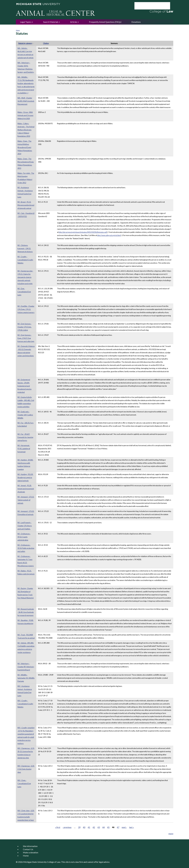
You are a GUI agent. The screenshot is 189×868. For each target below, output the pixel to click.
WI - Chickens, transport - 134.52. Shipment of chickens (25, 248)
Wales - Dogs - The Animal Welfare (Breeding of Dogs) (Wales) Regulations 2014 (25, 147)
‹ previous (67, 827)
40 (84, 827)
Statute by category (26, 43)
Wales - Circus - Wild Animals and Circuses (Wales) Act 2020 (25, 115)
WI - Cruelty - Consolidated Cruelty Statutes (25, 260)
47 (118, 827)
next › (124, 827)
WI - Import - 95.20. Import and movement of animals (26, 489)
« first (58, 827)
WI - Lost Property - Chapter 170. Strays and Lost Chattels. (25, 526)
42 (94, 827)
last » (132, 827)
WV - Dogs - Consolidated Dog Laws (24, 784)
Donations (136, 22)
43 (99, 827)
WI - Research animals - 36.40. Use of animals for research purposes (26, 612)
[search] (149, 6)
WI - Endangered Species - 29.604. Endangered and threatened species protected (24, 386)
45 (108, 827)
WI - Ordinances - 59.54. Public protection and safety (26, 548)
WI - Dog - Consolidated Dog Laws (24, 292)
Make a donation (31, 852)
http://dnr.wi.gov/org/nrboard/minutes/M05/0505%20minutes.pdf (83, 232)
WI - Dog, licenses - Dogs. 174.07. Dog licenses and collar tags (26, 338)
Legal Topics (26, 22)
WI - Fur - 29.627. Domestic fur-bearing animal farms (25, 437)
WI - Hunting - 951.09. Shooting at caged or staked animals (25, 477)
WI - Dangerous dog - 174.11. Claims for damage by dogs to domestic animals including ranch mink (25, 277)
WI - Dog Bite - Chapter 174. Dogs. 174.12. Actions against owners (26, 309)
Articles (74, 22)
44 (103, 827)
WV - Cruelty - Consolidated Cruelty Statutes (25, 704)
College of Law (54, 862)
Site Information (30, 846)
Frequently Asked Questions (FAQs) (105, 22)
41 (89, 827)
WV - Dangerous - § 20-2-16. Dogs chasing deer (26, 769)
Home (18, 30)
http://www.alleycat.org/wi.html (109, 235)
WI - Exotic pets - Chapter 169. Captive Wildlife (25, 415)
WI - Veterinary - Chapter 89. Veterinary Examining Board (26, 667)
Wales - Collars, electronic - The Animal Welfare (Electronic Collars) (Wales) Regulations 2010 (26, 130)
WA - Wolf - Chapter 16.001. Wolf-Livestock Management (26, 101)
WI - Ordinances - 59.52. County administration (24, 537)
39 (79, 827)
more (171, 834)
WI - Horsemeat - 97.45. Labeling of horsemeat (24, 449)
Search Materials (51, 22)
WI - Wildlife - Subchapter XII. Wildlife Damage (26, 678)
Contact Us (28, 849)
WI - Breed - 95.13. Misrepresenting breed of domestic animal (26, 205)
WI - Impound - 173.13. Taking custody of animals (26, 500)
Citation (46, 43)
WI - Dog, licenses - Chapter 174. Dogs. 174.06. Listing (24, 327)
